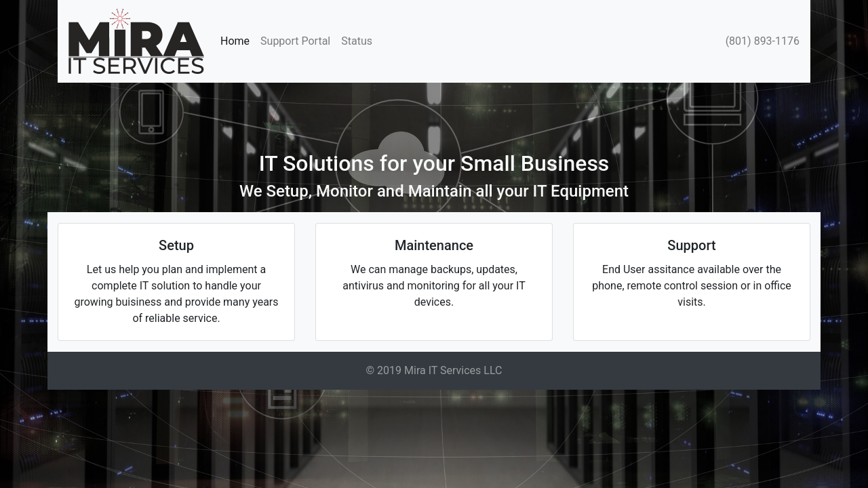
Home (238, 40)
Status (357, 41)
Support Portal (295, 41)
